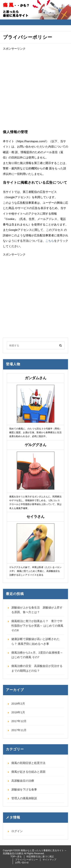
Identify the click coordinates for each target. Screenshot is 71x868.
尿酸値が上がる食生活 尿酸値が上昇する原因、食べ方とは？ (37, 610)
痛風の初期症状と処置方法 (28, 763)
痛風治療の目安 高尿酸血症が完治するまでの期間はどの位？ (37, 668)
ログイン (17, 831)
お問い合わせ (22, 862)
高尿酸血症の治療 (23, 781)
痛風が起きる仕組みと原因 (28, 772)
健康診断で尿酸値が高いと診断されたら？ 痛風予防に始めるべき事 (35, 641)
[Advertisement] (35, 90)
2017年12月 (19, 721)
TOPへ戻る (16, 857)
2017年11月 (19, 730)
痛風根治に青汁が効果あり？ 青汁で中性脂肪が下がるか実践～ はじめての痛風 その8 (37, 626)
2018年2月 (18, 704)
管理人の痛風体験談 (24, 798)
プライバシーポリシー (27, 860)
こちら (50, 241)
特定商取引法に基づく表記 (40, 857)
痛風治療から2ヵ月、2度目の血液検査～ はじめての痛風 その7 (37, 655)
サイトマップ (49, 860)
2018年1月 (18, 712)
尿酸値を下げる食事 (24, 789)
